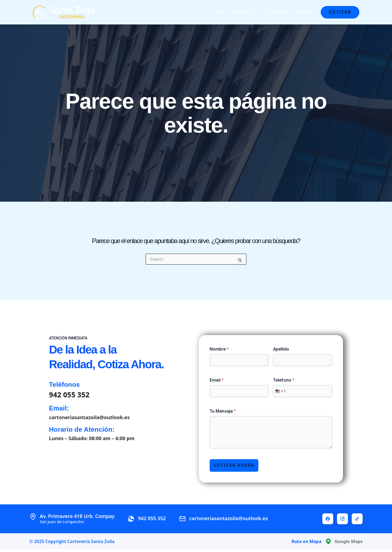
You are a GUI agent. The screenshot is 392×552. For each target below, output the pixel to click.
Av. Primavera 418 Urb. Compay (77, 519)
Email (217, 380)
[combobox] (280, 391)
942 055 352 (69, 395)
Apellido (281, 349)
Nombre (219, 349)
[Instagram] (342, 519)
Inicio (222, 12)
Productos (248, 12)
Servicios (279, 12)
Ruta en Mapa (307, 541)
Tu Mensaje (223, 411)
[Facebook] (328, 519)
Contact (304, 12)
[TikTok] (357, 519)
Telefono (284, 380)
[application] (258, 12)
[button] (340, 12)
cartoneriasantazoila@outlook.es (89, 417)
